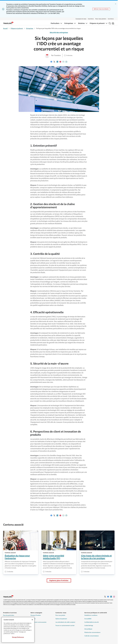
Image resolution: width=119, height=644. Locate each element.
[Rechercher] (110, 23)
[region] (18, 630)
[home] (8, 23)
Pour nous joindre (101, 19)
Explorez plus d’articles (59, 581)
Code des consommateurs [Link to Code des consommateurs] (92, 636)
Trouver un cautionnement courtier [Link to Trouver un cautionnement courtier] (65, 626)
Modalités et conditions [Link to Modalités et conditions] (91, 615)
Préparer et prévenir (17, 28)
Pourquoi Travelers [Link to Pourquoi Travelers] (36, 615)
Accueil (5, 28)
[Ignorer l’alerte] (116, 4)
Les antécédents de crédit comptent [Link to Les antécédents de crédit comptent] (65, 622)
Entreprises (30, 28)
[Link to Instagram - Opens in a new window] (114, 597)
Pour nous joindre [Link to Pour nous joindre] (60, 615)
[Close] (32, 620)
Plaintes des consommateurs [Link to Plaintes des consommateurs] (92, 632)
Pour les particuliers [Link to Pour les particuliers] (9, 615)
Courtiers (91, 19)
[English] (113, 23)
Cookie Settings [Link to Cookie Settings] (89, 626)
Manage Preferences (18, 637)
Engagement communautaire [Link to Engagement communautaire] (38, 622)
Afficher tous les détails (101, 9)
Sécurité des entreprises (59, 33)
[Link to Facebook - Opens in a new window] (108, 597)
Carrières (111, 19)
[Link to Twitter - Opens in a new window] (105, 597)
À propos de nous (81, 19)
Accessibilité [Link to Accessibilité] (88, 619)
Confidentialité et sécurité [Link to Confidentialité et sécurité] (92, 622)
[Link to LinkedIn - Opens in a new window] (111, 597)
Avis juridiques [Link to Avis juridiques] (88, 629)
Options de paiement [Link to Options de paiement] (61, 619)
